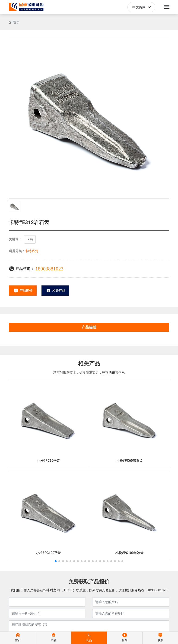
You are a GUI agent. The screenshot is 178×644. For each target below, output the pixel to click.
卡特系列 (32, 251)
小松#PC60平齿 (49, 461)
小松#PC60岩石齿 (129, 461)
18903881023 (49, 269)
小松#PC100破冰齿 (129, 553)
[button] (56, 561)
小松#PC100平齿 (49, 553)
